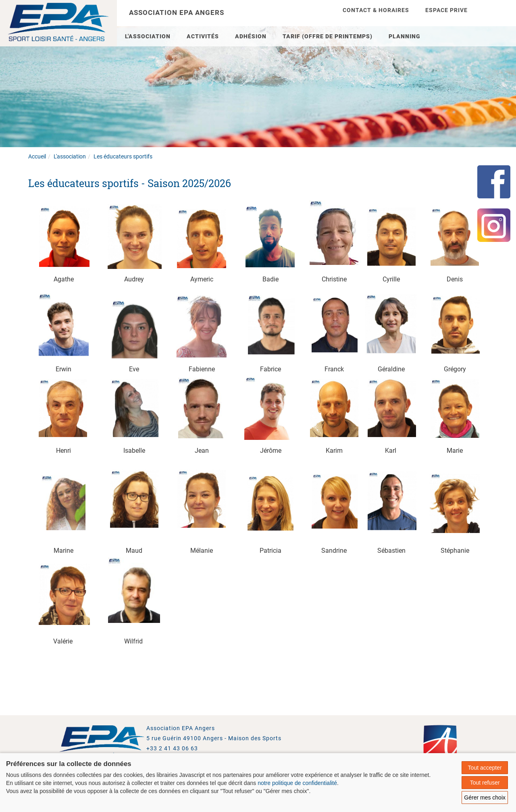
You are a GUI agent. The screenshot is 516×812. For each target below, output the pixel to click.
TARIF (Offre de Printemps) (328, 36)
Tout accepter (485, 768)
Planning (405, 36)
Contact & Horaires (376, 10)
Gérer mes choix (485, 797)
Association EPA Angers (177, 12)
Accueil (37, 156)
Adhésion (251, 36)
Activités (203, 36)
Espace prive (446, 10)
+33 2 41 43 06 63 (172, 748)
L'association (148, 36)
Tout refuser (485, 783)
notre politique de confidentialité (297, 783)
